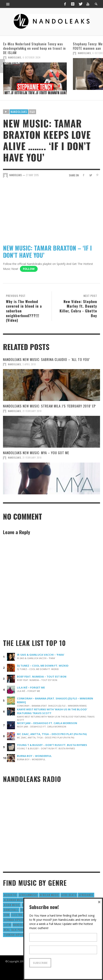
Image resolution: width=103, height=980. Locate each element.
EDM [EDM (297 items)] (7, 915)
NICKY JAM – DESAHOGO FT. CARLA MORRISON (47, 723)
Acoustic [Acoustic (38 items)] (10, 895)
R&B (32, 112)
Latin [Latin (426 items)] (7, 925)
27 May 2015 (32, 175)
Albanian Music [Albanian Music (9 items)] (14, 900)
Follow (29, 269)
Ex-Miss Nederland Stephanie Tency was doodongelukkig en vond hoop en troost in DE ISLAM (34, 48)
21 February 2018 (32, 411)
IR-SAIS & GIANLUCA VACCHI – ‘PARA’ (41, 655)
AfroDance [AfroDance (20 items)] (86, 895)
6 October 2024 (32, 57)
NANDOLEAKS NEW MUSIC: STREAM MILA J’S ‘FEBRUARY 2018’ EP (49, 406)
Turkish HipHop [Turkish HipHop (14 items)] (14, 935)
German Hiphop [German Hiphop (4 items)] (14, 920)
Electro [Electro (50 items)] (17, 915)
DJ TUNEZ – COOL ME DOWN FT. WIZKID (43, 666)
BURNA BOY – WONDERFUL (34, 756)
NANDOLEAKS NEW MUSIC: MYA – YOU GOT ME (36, 453)
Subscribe (40, 963)
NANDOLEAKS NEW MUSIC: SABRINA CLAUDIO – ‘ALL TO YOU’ (46, 359)
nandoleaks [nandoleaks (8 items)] (21, 925)
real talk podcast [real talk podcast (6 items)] (17, 930)
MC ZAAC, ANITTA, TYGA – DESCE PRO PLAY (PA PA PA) (52, 734)
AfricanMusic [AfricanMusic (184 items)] (28, 895)
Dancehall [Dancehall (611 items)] (11, 910)
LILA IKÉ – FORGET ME (31, 687)
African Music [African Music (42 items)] (49, 895)
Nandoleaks (19, 112)
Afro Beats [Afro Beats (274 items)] (69, 895)
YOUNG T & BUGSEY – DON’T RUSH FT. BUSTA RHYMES (52, 745)
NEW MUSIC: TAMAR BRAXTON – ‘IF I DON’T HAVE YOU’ (47, 251)
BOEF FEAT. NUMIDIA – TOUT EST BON (42, 677)
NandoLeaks (15, 57)
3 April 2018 (29, 364)
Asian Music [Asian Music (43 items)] (12, 905)
